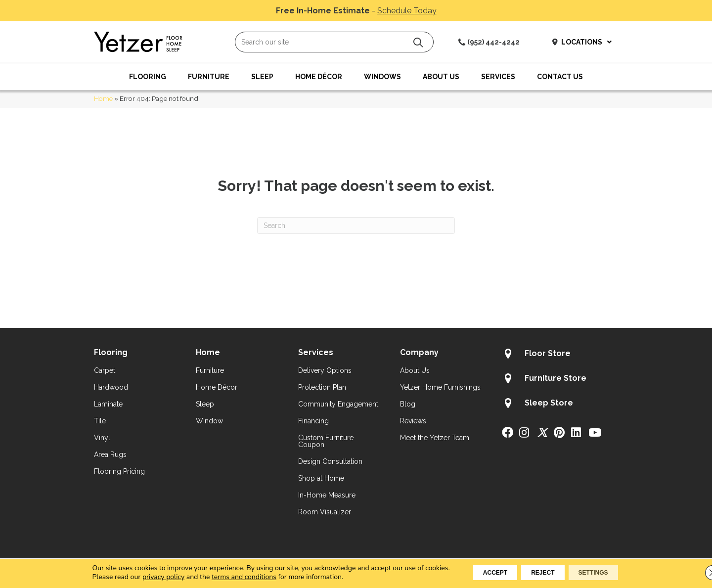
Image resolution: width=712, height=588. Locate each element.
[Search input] (334, 42)
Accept (481, 573)
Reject (542, 573)
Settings (607, 573)
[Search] (356, 226)
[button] (418, 42)
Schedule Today (407, 11)
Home (103, 98)
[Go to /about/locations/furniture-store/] (560, 380)
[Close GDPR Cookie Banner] (696, 573)
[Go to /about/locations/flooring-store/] (560, 355)
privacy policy (142, 577)
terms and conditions (223, 577)
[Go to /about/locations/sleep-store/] (560, 405)
